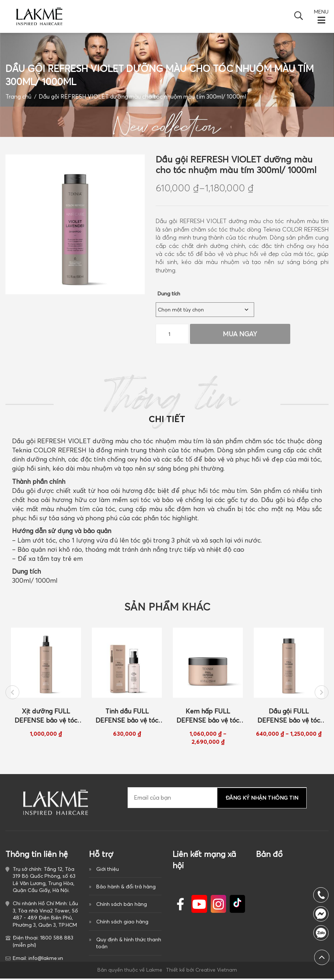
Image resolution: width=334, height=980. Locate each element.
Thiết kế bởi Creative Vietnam (201, 971)
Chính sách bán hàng (122, 906)
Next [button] (322, 693)
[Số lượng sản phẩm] (172, 334)
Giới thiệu (108, 870)
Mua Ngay (239, 334)
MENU (321, 12)
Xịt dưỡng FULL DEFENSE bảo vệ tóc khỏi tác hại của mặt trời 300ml (46, 718)
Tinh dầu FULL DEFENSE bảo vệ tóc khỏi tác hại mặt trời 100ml (127, 718)
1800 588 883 (323, 933)
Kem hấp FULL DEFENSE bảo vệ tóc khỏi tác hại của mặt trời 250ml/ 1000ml (208, 718)
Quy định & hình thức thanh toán (129, 945)
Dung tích (169, 294)
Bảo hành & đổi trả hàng (126, 888)
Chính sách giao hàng (122, 924)
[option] (46, 684)
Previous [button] (12, 693)
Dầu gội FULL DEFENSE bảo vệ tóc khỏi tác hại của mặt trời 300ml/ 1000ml (289, 718)
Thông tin (167, 405)
